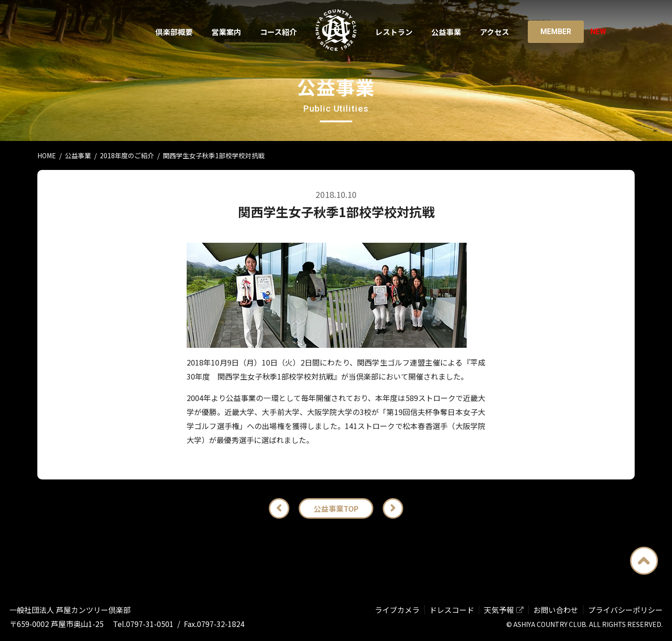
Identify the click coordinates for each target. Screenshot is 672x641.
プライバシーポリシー (625, 610)
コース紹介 (278, 32)
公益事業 (446, 32)
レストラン (394, 32)
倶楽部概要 (174, 32)
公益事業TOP (336, 508)
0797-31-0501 (150, 624)
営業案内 (226, 32)
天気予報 (499, 610)
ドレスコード (452, 610)
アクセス (494, 32)
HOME (47, 155)
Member (556, 32)
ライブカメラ (397, 610)
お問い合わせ (556, 610)
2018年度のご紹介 (127, 155)
